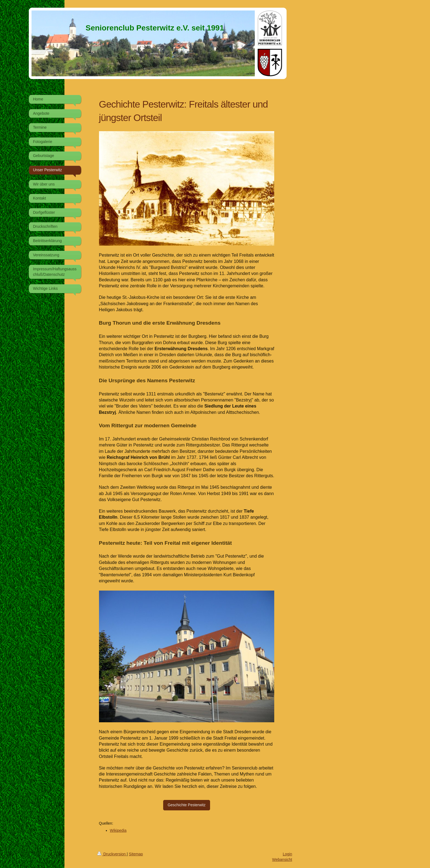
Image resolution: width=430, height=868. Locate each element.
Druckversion (112, 854)
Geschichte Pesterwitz (187, 805)
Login (287, 854)
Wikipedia (118, 830)
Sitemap (136, 854)
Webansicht (282, 859)
